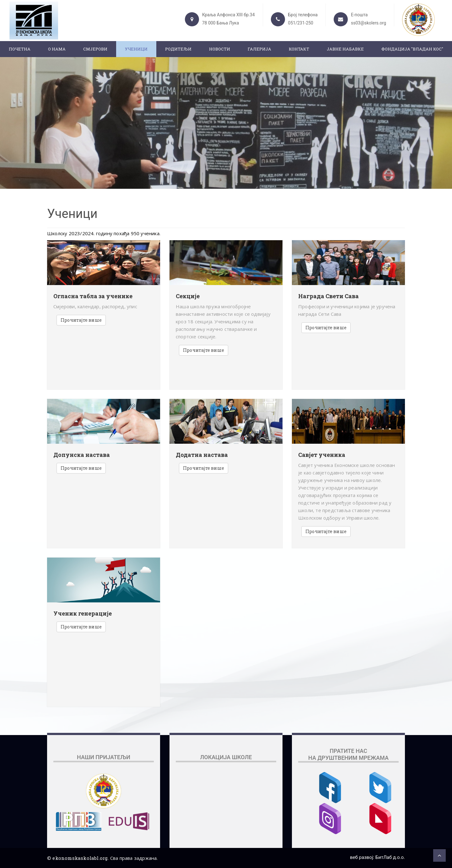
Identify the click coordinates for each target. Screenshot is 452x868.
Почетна (20, 49)
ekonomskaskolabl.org (80, 858)
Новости (220, 49)
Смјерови (95, 49)
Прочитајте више (81, 320)
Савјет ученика (322, 455)
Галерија (259, 49)
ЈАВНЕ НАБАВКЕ (345, 49)
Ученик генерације (83, 614)
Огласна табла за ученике (93, 296)
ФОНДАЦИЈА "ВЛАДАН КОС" (412, 49)
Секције (188, 296)
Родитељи (178, 49)
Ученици (136, 49)
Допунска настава (82, 455)
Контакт (299, 49)
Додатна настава (202, 455)
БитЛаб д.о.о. (390, 857)
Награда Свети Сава (328, 296)
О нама (57, 49)
